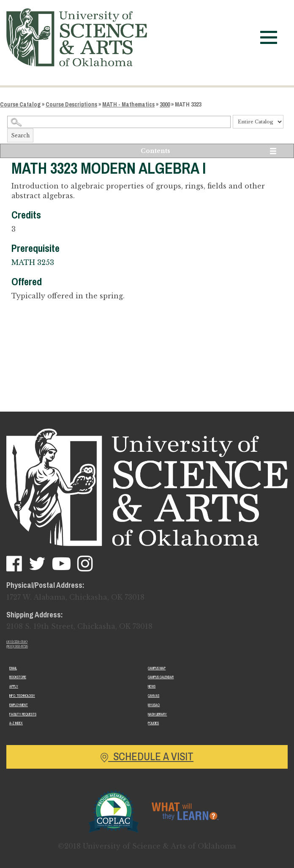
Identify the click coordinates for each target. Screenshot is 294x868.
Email (13, 668)
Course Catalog (20, 104)
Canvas (154, 696)
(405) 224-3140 (17, 642)
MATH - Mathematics (128, 104)
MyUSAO (154, 705)
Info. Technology (22, 696)
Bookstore (18, 677)
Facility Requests (23, 714)
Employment (19, 705)
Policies (153, 723)
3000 (165, 104)
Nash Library (157, 714)
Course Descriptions (71, 104)
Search (20, 135)
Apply (14, 686)
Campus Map (157, 668)
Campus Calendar (161, 677)
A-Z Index (16, 723)
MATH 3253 (33, 262)
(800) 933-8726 (17, 646)
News (152, 686)
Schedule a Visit (147, 756)
